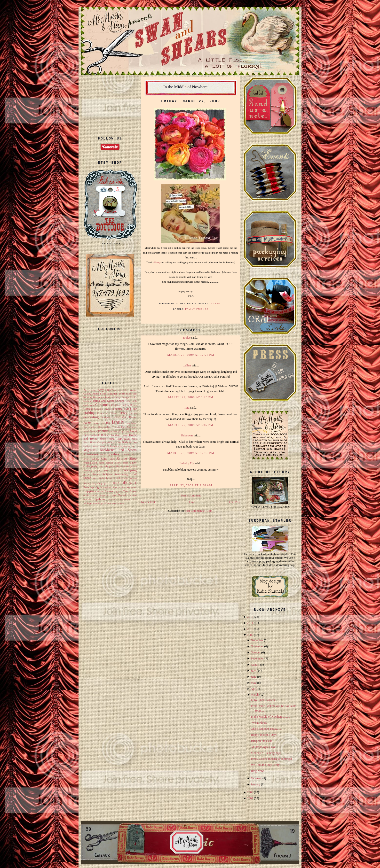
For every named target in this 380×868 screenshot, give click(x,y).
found (86, 431)
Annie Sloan (99, 394)
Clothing (116, 405)
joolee (187, 338)
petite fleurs (116, 466)
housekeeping (107, 439)
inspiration (123, 439)
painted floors (113, 463)
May (254, 683)
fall (108, 423)
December (257, 640)
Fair (103, 423)
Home (191, 502)
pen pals (103, 466)
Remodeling (121, 474)
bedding (88, 397)
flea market (90, 427)
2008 (250, 792)
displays (120, 417)
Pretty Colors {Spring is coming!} (272, 759)
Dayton (133, 413)
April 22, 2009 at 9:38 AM (191, 485)
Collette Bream (129, 405)
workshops (118, 503)
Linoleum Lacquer (109, 446)
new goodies (109, 454)
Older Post (234, 502)
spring (95, 487)
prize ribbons (91, 474)
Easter (133, 417)
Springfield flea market (113, 487)
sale (95, 478)
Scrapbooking (121, 478)
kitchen (133, 442)
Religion (107, 474)
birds (108, 397)
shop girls (103, 483)
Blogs (125, 397)
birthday (116, 397)
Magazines (90, 450)
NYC (134, 454)
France (94, 431)
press (106, 470)
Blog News (258, 771)
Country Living (103, 409)
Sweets (109, 491)
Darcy (123, 413)
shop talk (119, 482)
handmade (95, 435)
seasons (133, 478)
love (135, 446)
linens (95, 446)
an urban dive (121, 390)
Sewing (87, 483)
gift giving (123, 431)
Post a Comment (191, 496)
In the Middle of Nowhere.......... (191, 87)
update (87, 499)
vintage (88, 503)
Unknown (187, 435)
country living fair (125, 409)
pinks (126, 466)
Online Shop (127, 458)
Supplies (90, 491)
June (254, 677)
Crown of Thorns (107, 413)
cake (128, 401)
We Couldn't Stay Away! (266, 765)
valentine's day (128, 500)
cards (134, 401)
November (257, 646)
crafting (89, 413)
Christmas (103, 405)
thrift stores (90, 495)
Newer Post (148, 502)
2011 (250, 623)
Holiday (105, 435)
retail (134, 474)
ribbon (87, 478)
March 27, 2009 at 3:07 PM (191, 425)
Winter (108, 503)
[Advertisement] (110, 102)
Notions (125, 454)
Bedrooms (99, 397)
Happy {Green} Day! (264, 735)
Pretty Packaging (124, 470)
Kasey (158, 262)
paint (101, 463)
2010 (250, 629)
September (257, 659)
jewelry (111, 442)
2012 (250, 617)
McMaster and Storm (118, 450)
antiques (112, 394)
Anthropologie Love (263, 747)
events (87, 423)
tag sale (119, 492)
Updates (99, 499)
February (256, 778)
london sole (126, 446)
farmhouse (132, 423)
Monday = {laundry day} (266, 753)
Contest (88, 409)
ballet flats (131, 394)
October (256, 652)
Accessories (90, 390)
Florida (116, 427)
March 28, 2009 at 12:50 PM (191, 453)
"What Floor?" (260, 723)
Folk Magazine (129, 427)
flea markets (105, 427)
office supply (91, 459)
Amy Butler (105, 390)
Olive (112, 459)
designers (107, 417)
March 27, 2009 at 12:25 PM (191, 355)
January (256, 784)
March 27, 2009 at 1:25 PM (191, 397)
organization (90, 463)
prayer (97, 470)
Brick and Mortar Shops (109, 401)
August (255, 665)
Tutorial (132, 495)
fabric (96, 423)
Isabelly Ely (187, 463)
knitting (87, 446)
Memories (91, 454)
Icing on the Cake (261, 741)
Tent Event (130, 491)
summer (132, 487)
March (255, 695)
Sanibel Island (105, 478)
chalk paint (89, 405)
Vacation (113, 500)
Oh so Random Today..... (266, 729)
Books (133, 397)
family (118, 422)
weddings (98, 503)
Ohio (104, 459)
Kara (119, 442)
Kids (125, 442)
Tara (187, 408)
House (125, 435)
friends (103, 431)
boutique (88, 401)
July (253, 671)
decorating (91, 417)
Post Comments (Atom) (199, 511)
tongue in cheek (108, 495)
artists (122, 394)
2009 (250, 635)
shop (94, 483)
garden (113, 431)
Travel (122, 495)
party (94, 466)
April (254, 689)
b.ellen (187, 365)
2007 (250, 798)
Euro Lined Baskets (263, 700)
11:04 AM (215, 303)
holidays (116, 435)
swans (100, 491)
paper (125, 463)
